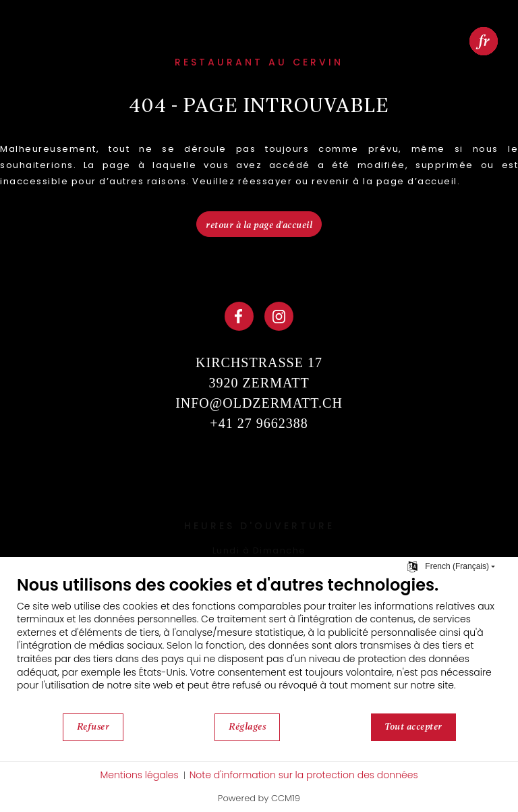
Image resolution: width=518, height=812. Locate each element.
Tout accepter (413, 727)
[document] (259, 644)
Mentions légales (139, 775)
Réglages (247, 727)
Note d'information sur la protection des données (304, 775)
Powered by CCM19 (259, 798)
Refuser (93, 727)
